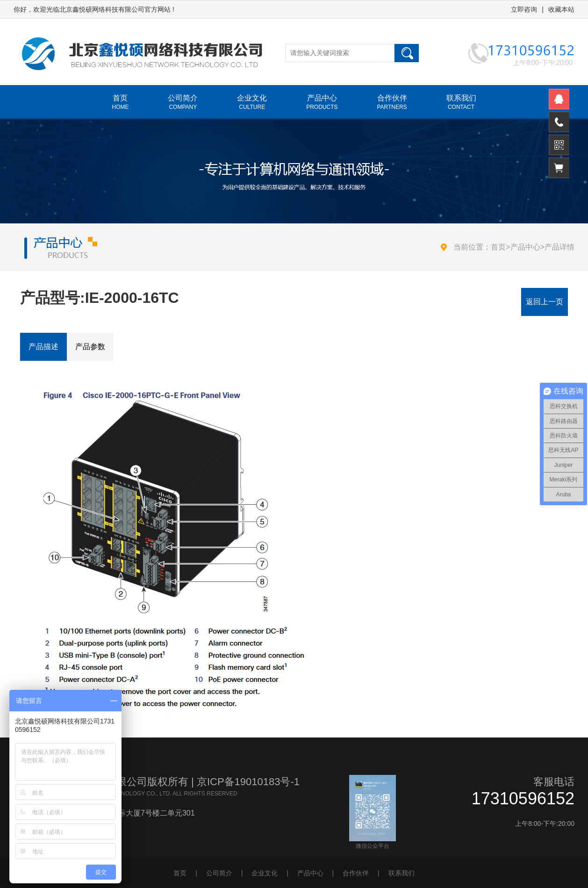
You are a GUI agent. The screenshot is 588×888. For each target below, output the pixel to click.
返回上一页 (545, 302)
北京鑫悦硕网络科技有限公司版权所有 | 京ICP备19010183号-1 (157, 782)
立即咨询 (524, 9)
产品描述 (43, 347)
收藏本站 (561, 9)
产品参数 (90, 347)
